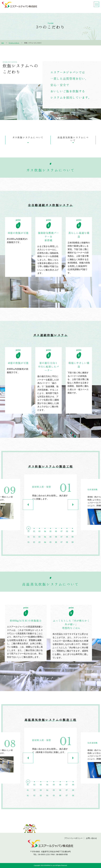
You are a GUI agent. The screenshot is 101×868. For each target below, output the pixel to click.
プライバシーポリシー (73, 838)
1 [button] (29, 539)
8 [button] (67, 539)
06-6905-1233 (44, 854)
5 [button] (50, 539)
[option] (50, 505)
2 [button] (34, 539)
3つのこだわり (14, 43)
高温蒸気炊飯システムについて (73, 139)
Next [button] (73, 505)
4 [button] (45, 539)
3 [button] (39, 539)
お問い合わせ (91, 838)
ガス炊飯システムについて (28, 137)
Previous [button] (28, 505)
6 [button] (56, 539)
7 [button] (62, 539)
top (3, 43)
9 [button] (72, 539)
